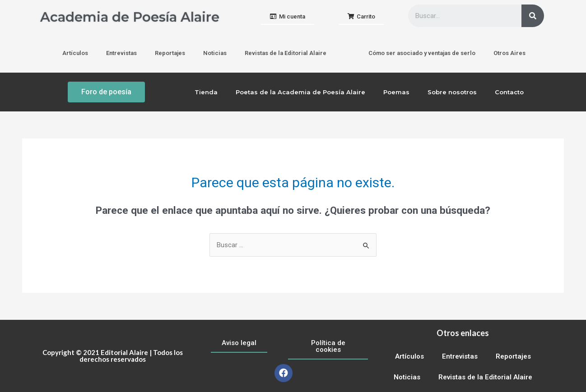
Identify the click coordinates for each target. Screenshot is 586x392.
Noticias (215, 53)
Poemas (396, 92)
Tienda (206, 92)
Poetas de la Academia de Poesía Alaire (300, 92)
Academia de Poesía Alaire (132, 17)
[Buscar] (533, 16)
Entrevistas (121, 53)
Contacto (509, 92)
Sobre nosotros (452, 92)
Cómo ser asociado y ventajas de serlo (422, 53)
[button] (288, 17)
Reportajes (170, 53)
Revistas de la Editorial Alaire (286, 53)
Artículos (75, 53)
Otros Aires (509, 53)
